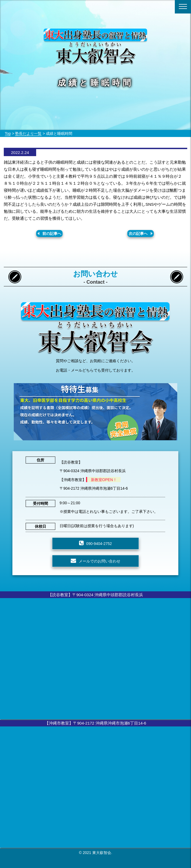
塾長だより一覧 (28, 133)
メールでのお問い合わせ (100, 561)
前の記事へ (52, 234)
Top (8, 133)
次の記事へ (138, 234)
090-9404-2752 (99, 544)
